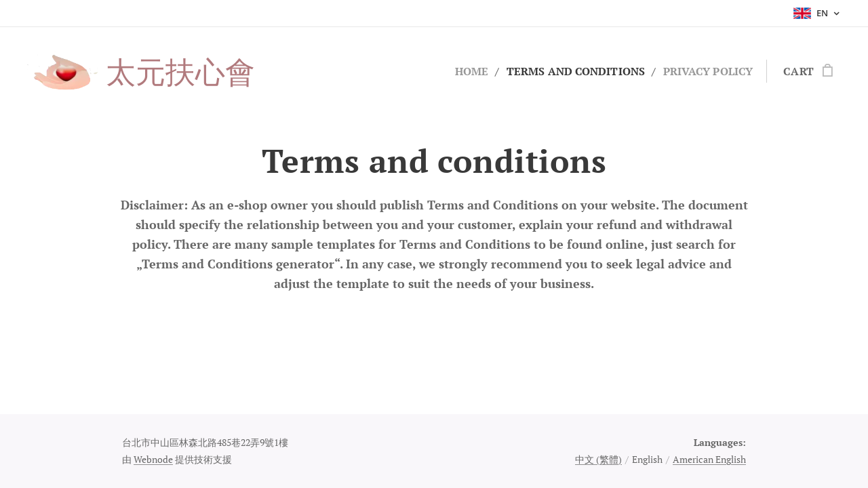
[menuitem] (458, 71)
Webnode (153, 459)
